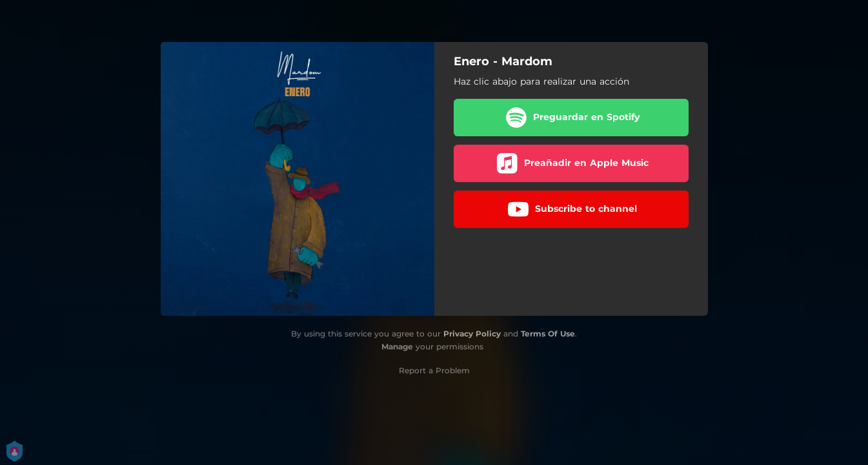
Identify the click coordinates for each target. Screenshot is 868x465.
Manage (397, 346)
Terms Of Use (548, 334)
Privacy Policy (472, 334)
